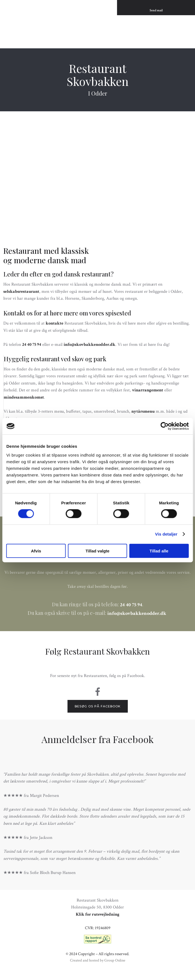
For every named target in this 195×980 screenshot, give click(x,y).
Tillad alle (159, 551)
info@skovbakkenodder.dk (89, 345)
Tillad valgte (97, 551)
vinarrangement (148, 390)
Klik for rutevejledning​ (98, 914)
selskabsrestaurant (21, 292)
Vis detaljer (166, 534)
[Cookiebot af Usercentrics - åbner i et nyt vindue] (164, 426)
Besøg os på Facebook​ (98, 706)
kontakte (54, 323)
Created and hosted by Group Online (98, 960)
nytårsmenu (143, 411)
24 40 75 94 (32, 345)
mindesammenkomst (24, 397)
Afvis (36, 551)
